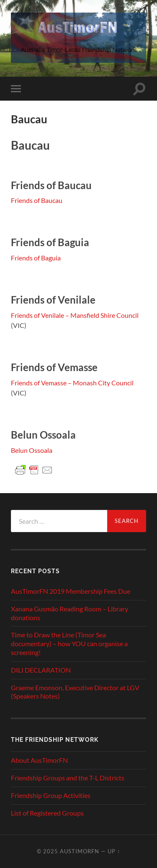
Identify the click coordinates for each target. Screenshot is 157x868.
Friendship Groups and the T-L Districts (68, 778)
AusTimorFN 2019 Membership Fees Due (71, 591)
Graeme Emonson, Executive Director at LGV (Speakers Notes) (75, 692)
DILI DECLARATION (41, 670)
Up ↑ (114, 851)
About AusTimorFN (39, 760)
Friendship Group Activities (51, 795)
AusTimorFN (80, 851)
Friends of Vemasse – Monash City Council (72, 383)
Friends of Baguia (36, 258)
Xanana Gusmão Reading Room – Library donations (69, 613)
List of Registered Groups (47, 813)
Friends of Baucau (37, 200)
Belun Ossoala (32, 450)
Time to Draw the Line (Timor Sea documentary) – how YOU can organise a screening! (69, 643)
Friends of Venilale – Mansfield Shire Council (75, 315)
